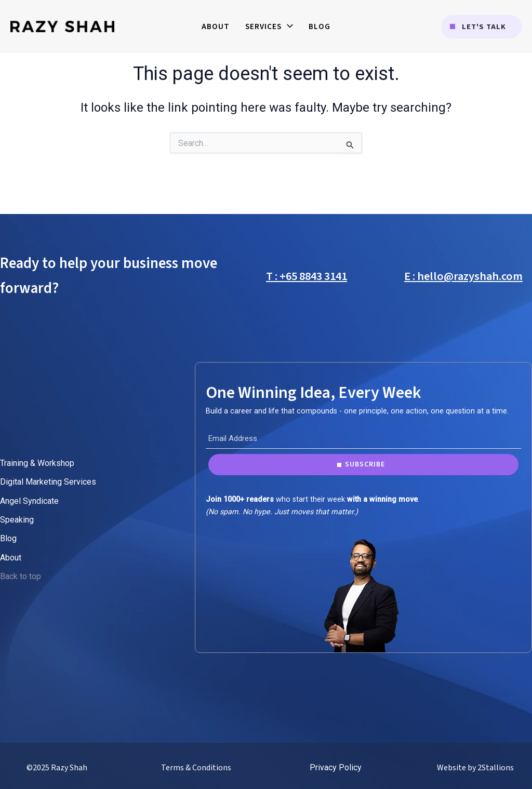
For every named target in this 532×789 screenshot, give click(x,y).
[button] (481, 27)
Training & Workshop (37, 463)
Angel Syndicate (29, 501)
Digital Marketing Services (48, 482)
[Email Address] (363, 438)
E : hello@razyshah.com (463, 276)
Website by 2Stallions (475, 768)
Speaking (17, 520)
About (11, 558)
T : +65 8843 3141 (307, 276)
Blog (8, 538)
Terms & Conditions (196, 768)
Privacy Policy (336, 767)
